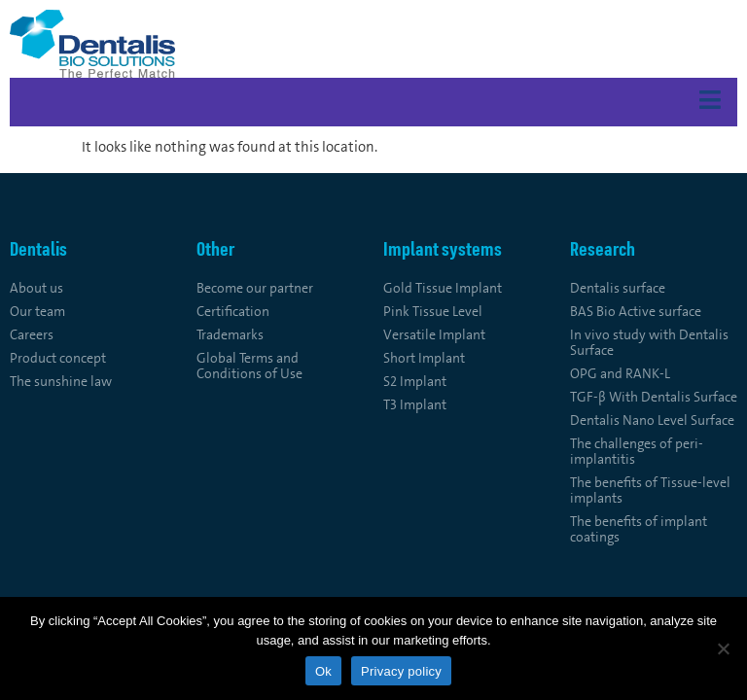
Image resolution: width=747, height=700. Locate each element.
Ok (323, 671)
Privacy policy (401, 671)
